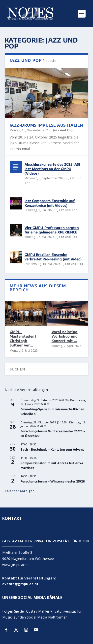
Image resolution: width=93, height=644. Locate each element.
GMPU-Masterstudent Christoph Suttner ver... (23, 339)
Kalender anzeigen (20, 491)
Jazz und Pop (63, 130)
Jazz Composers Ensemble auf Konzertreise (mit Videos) (50, 203)
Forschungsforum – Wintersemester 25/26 (53, 481)
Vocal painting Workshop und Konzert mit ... (65, 336)
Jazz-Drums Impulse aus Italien (46, 125)
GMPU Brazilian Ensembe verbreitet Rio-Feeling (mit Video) (53, 257)
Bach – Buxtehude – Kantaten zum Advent (52, 449)
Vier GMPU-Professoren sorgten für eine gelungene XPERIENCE (52, 230)
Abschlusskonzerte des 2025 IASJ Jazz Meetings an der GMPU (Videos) (52, 169)
